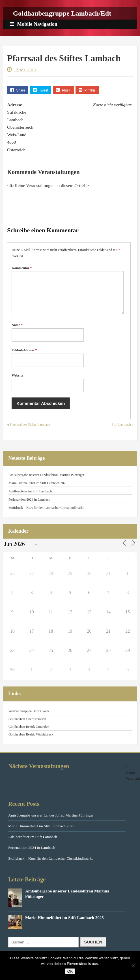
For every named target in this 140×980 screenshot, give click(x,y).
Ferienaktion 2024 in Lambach (29, 506)
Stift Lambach (121, 431)
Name (17, 332)
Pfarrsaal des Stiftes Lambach (30, 431)
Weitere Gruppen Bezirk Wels (29, 718)
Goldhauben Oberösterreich (27, 726)
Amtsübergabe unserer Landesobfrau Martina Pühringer (46, 482)
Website (17, 382)
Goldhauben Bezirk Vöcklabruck (31, 741)
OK (70, 971)
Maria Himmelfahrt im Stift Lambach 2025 (38, 490)
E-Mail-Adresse (24, 357)
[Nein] (133, 966)
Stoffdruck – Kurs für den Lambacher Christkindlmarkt (46, 515)
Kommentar (22, 268)
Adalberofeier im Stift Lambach (30, 498)
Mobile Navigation (34, 24)
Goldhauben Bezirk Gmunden (29, 734)
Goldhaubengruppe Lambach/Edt (62, 13)
